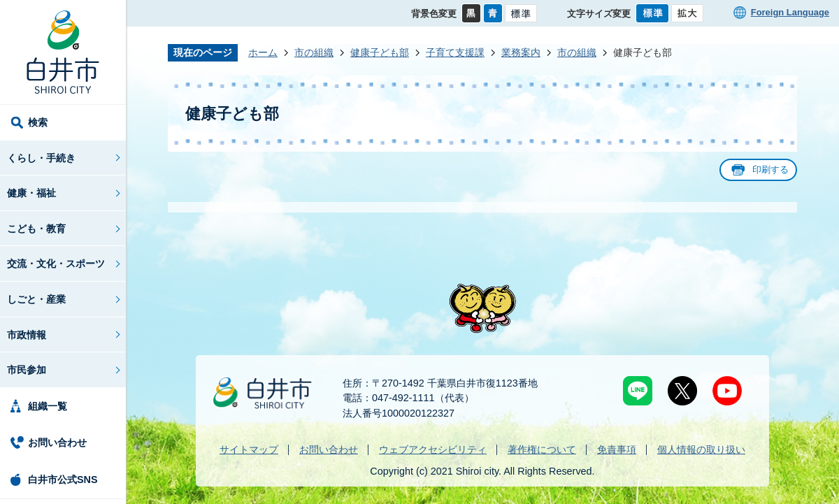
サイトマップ (249, 449)
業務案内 (521, 52)
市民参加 (27, 370)
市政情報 (27, 335)
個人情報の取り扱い (701, 449)
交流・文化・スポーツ (56, 264)
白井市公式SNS (63, 480)
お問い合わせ (57, 442)
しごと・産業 (36, 299)
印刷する (770, 170)
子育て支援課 (455, 52)
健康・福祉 (31, 193)
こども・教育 (36, 229)
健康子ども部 (380, 52)
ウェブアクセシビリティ (433, 449)
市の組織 (314, 52)
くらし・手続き (41, 158)
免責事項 (617, 449)
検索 (38, 122)
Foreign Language (790, 12)
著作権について (542, 449)
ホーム (263, 52)
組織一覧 (48, 406)
